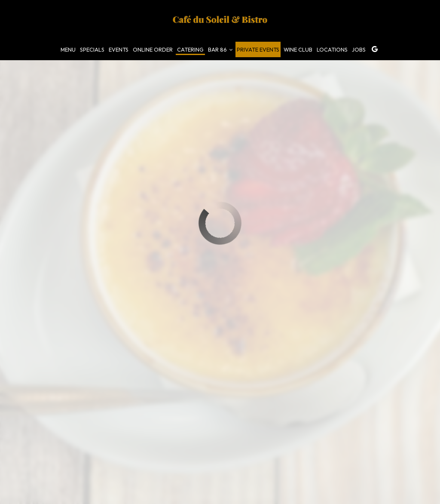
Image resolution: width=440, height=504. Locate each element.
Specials (92, 49)
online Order (153, 49)
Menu (68, 49)
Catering (190, 49)
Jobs (359, 49)
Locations (332, 49)
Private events (258, 49)
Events (119, 49)
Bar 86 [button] (220, 49)
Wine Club (298, 49)
